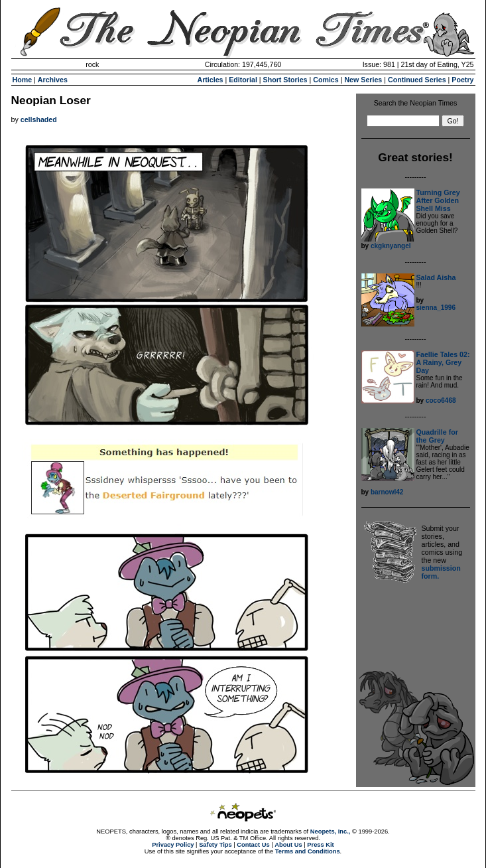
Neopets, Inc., (331, 832)
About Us (288, 845)
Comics (326, 80)
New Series (363, 80)
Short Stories (285, 80)
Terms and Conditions (308, 851)
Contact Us (253, 845)
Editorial (243, 80)
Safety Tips (215, 845)
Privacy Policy (173, 845)
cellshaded (39, 119)
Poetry (462, 80)
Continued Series (417, 80)
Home (23, 80)
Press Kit (320, 845)
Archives (53, 80)
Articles (210, 80)
